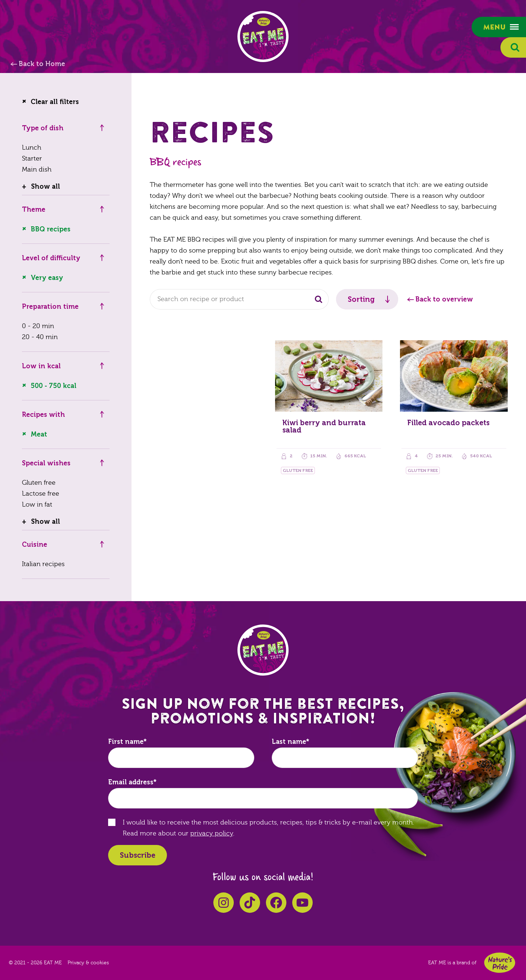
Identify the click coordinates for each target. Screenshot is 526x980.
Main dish (37, 170)
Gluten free (39, 483)
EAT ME (263, 36)
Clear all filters (55, 102)
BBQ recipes (51, 229)
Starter (32, 159)
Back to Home (42, 64)
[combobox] (239, 299)
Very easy (47, 278)
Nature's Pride (500, 963)
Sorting (361, 299)
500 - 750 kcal (54, 386)
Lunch (32, 148)
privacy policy (212, 833)
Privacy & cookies (88, 963)
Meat (39, 434)
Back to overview (444, 299)
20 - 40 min (40, 337)
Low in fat (37, 505)
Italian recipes (43, 564)
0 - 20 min (38, 326)
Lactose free (41, 494)
